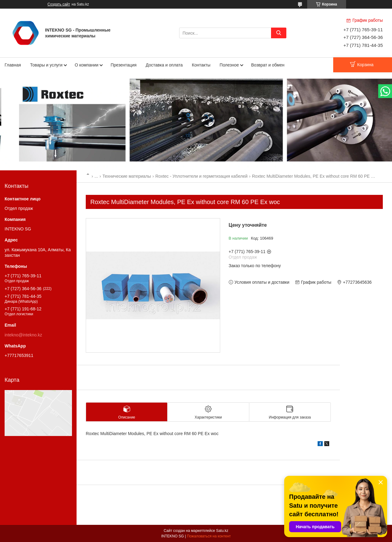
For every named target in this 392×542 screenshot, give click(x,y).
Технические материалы (127, 176)
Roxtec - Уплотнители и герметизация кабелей (201, 176)
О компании (87, 65)
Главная (13, 65)
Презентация (124, 65)
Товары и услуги (46, 65)
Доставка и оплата (164, 65)
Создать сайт (59, 4)
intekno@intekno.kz (23, 335)
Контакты (201, 65)
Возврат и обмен (268, 65)
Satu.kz (222, 531)
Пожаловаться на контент (209, 536)
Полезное (229, 65)
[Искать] (279, 33)
